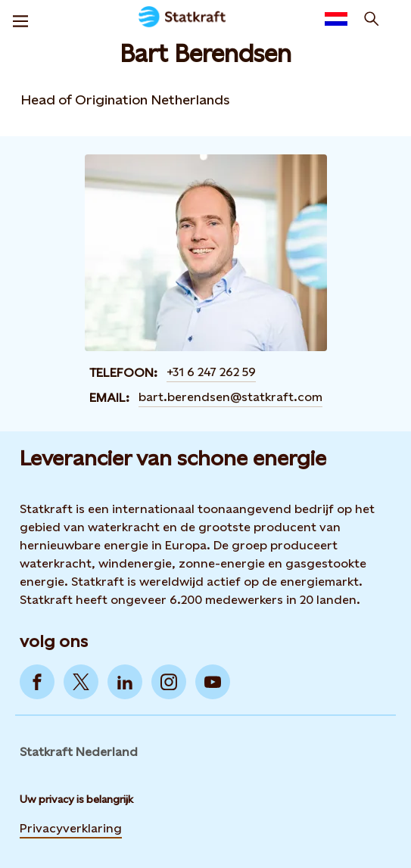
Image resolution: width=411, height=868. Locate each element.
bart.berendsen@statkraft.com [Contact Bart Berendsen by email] (230, 397)
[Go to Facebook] (37, 682)
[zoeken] (372, 19)
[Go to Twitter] (81, 682)
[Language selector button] (336, 19)
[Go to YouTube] (213, 682)
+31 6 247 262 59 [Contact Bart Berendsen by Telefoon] (211, 372)
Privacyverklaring (71, 828)
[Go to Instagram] (169, 682)
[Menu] (20, 19)
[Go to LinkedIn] (125, 682)
